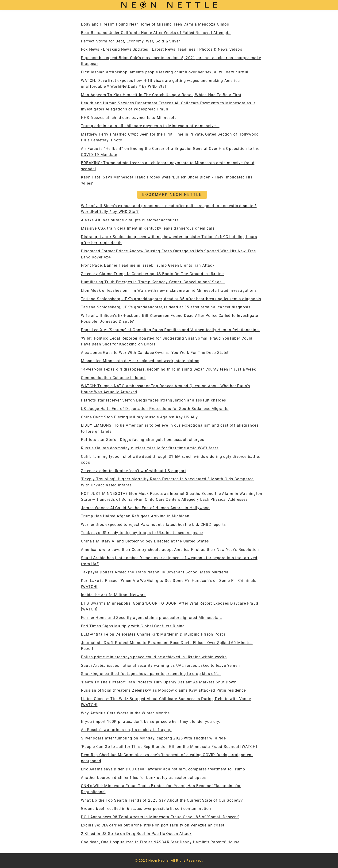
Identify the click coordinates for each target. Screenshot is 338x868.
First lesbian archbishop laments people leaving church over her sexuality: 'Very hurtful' (165, 72)
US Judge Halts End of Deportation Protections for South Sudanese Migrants (155, 409)
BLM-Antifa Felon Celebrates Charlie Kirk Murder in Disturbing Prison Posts (153, 634)
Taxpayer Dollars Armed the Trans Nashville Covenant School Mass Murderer (155, 572)
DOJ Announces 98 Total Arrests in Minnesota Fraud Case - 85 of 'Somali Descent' (160, 817)
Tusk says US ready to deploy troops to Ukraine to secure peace (142, 533)
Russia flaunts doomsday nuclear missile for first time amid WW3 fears (150, 448)
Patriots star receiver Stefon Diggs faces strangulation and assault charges (154, 400)
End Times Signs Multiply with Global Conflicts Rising (133, 626)
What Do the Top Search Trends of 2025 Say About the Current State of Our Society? (162, 800)
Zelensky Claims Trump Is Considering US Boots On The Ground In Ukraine (152, 274)
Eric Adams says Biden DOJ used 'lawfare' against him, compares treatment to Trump (163, 769)
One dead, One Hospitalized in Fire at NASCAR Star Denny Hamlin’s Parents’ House (160, 842)
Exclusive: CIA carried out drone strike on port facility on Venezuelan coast (153, 825)
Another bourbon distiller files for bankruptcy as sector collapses (143, 778)
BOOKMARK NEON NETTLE (172, 195)
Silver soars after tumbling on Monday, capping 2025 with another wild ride (153, 738)
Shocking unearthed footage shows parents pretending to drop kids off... (151, 674)
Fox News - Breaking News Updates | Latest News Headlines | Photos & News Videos (162, 49)
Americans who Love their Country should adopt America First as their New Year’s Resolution (170, 550)
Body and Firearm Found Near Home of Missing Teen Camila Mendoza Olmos (155, 24)
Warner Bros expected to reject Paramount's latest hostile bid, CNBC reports (153, 525)
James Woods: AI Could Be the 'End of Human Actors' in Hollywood (145, 508)
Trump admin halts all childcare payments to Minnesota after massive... (150, 126)
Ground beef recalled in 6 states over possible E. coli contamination (146, 809)
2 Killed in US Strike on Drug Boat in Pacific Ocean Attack (136, 834)
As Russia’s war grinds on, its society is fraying (126, 730)
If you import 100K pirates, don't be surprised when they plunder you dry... (152, 722)
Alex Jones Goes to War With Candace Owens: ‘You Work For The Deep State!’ (155, 353)
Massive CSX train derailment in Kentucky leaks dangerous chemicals (148, 228)
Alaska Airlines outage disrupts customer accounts (130, 220)
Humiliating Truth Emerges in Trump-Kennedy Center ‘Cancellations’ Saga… (153, 282)
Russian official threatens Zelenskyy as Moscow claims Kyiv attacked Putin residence (163, 690)
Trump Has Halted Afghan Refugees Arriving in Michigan (135, 516)
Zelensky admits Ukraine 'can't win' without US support (134, 471)
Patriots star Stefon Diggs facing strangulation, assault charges (143, 440)
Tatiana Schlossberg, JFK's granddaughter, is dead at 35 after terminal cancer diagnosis (166, 307)
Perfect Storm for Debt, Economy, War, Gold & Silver (131, 41)
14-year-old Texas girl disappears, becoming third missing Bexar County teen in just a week (168, 369)
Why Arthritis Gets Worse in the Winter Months (125, 713)
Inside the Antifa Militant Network (113, 595)
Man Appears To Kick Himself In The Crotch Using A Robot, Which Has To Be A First (161, 95)
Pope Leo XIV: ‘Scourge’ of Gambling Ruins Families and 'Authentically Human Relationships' (170, 330)
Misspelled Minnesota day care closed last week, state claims (140, 361)
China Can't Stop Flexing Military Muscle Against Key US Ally (139, 417)
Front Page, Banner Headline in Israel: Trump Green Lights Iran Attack (148, 265)
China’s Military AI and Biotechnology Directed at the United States (145, 541)
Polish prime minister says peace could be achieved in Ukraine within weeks (154, 657)
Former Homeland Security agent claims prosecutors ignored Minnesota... (152, 618)
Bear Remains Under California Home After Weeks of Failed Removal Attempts (156, 33)
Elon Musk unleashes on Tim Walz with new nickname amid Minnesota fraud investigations (169, 290)
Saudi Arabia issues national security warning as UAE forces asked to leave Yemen (160, 665)
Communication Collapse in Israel (113, 378)
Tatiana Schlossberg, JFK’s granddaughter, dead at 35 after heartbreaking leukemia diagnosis (171, 299)
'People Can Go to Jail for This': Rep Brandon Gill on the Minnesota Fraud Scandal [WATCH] (169, 747)
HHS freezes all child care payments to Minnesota (129, 118)
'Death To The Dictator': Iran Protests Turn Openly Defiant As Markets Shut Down (159, 682)
